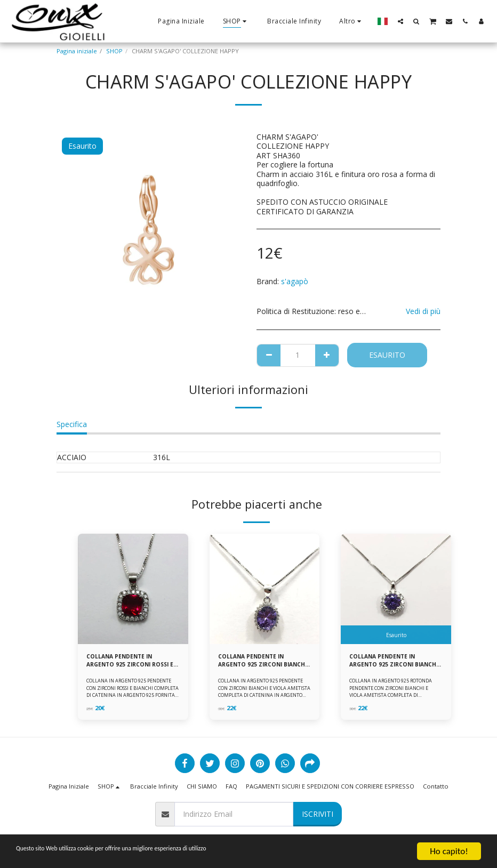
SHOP (114, 51)
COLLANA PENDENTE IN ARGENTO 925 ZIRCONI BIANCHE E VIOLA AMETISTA (261, 662)
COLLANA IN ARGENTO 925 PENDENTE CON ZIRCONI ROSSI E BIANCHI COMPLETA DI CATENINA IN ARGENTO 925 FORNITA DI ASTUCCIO (133, 693)
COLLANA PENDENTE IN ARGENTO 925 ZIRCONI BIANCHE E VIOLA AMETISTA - (394, 662)
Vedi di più (423, 311)
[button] (400, 21)
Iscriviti (318, 814)
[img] (133, 589)
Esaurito (387, 355)
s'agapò (295, 281)
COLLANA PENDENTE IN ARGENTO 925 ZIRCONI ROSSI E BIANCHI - (131, 662)
